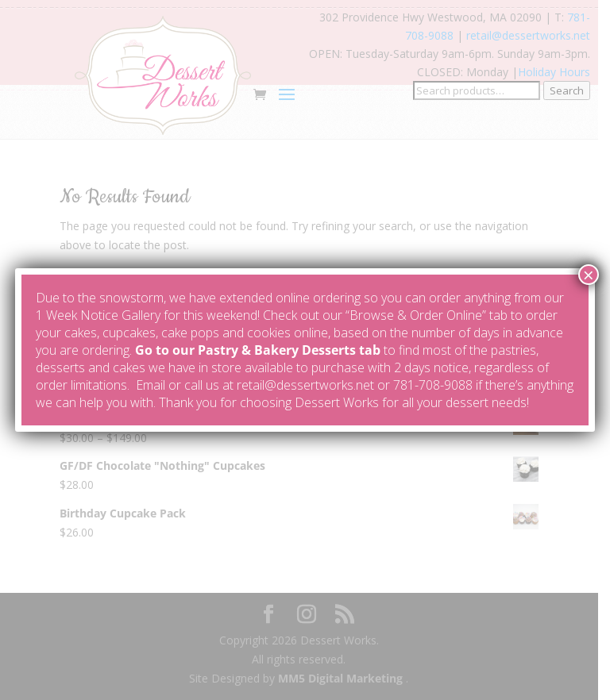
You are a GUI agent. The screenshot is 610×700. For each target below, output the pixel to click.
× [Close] (589, 275)
